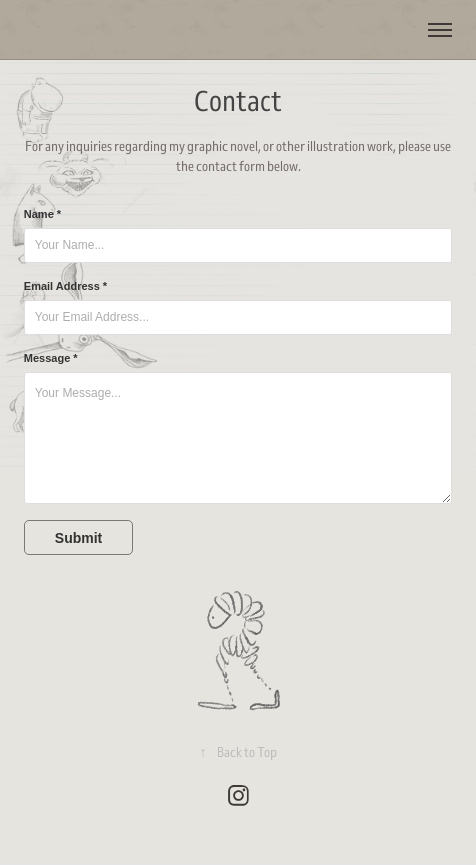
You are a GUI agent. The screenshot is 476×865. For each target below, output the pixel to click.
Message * (51, 358)
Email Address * (65, 286)
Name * (42, 214)
